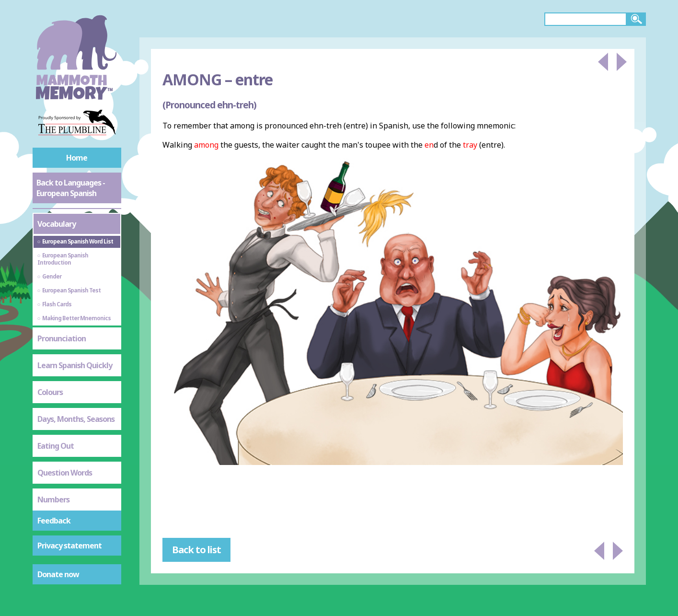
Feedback (54, 521)
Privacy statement (69, 546)
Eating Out (56, 446)
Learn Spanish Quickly (75, 365)
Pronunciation (62, 338)
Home (77, 158)
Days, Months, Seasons (76, 419)
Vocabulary (57, 224)
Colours (50, 392)
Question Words (65, 473)
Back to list (196, 550)
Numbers (53, 500)
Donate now (58, 574)
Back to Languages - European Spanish (71, 188)
